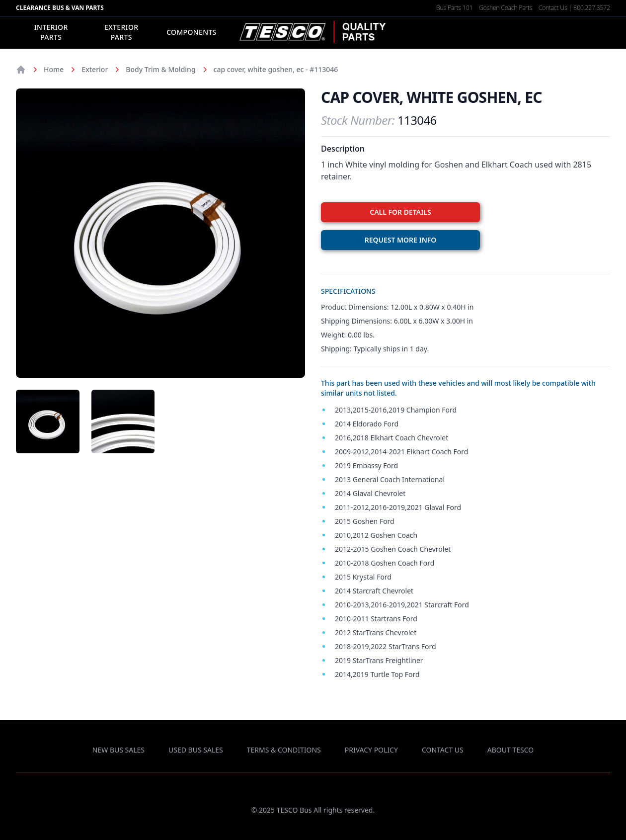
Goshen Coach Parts (506, 8)
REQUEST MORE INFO (401, 240)
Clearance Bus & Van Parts (60, 8)
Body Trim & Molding (160, 69)
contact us (443, 750)
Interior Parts (51, 32)
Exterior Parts (121, 32)
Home (54, 69)
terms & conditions (284, 750)
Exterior (95, 69)
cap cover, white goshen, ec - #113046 (276, 69)
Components (192, 32)
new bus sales (118, 750)
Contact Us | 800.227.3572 (574, 8)
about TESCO (510, 750)
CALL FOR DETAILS (400, 212)
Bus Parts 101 (454, 8)
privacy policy (371, 750)
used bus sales (196, 750)
